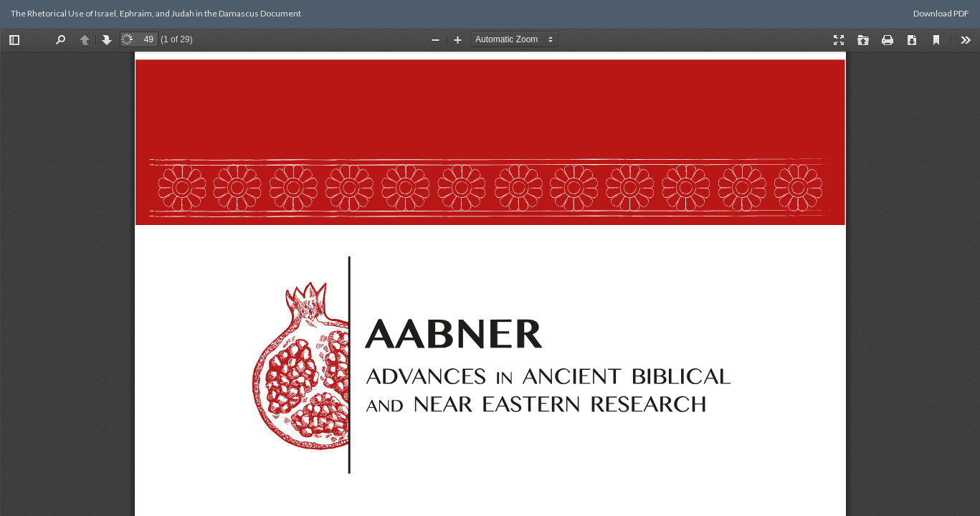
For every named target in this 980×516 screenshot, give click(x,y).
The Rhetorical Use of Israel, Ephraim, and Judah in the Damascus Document (156, 13)
